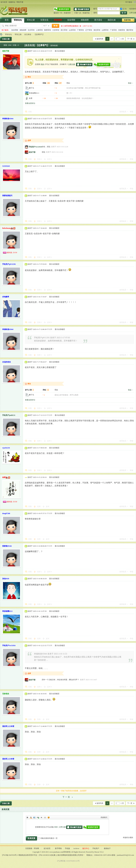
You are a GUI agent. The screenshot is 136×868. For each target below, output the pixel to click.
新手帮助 (58, 848)
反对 (50, 159)
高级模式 (104, 817)
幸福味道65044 (8, 119)
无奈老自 (6, 694)
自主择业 (28, 34)
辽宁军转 (89, 30)
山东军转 (72, 30)
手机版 (67, 848)
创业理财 (71, 20)
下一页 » (68, 797)
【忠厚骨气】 (39, 34)
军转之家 (31, 20)
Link (38, 817)
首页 (7, 20)
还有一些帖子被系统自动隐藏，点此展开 (71, 791)
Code (45, 817)
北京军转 (31, 30)
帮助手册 (20, 2)
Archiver (76, 848)
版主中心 (86, 848)
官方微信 (129, 2)
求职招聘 (58, 20)
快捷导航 (127, 20)
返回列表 (100, 39)
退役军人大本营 (8, 726)
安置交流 (44, 20)
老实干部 (6, 51)
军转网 (1, 35)
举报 (131, 112)
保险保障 (85, 20)
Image (34, 817)
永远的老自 (7, 362)
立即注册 (133, 13)
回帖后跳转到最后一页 (48, 838)
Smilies (49, 817)
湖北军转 (97, 30)
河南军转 (122, 30)
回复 (30, 112)
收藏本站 (12, 2)
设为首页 (4, 2)
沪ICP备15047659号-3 (10, 855)
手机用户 (96, 848)
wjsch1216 (6, 448)
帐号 (95, 9)
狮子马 (31, 88)
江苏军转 (56, 30)
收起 (130, 83)
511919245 (6, 166)
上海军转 (39, 30)
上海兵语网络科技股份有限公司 (68, 855)
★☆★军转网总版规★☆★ (71, 26)
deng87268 (6, 513)
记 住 (123, 9)
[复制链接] (54, 45)
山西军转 (105, 30)
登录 (42, 64)
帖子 (45, 26)
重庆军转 (130, 30)
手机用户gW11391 (9, 264)
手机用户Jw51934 (35, 147)
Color (31, 817)
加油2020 (6, 579)
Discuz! (97, 852)
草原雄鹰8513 (34, 93)
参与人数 (30, 83)
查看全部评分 (30, 103)
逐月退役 (98, 20)
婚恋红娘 (112, 20)
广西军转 (80, 30)
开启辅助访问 (124, 2)
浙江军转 (64, 30)
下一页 (130, 39)
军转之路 (18, 34)
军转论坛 (18, 20)
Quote (42, 817)
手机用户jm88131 (9, 415)
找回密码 (133, 9)
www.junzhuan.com (56, 852)
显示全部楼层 (60, 51)
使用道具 (123, 112)
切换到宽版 (134, 2)
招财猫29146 (7, 546)
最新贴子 (107, 848)
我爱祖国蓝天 (7, 196)
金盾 (31, 98)
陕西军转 (48, 30)
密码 (95, 13)
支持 (39, 159)
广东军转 (113, 30)
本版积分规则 (128, 838)
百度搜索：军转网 (32, 848)
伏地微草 (6, 297)
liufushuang (7, 228)
